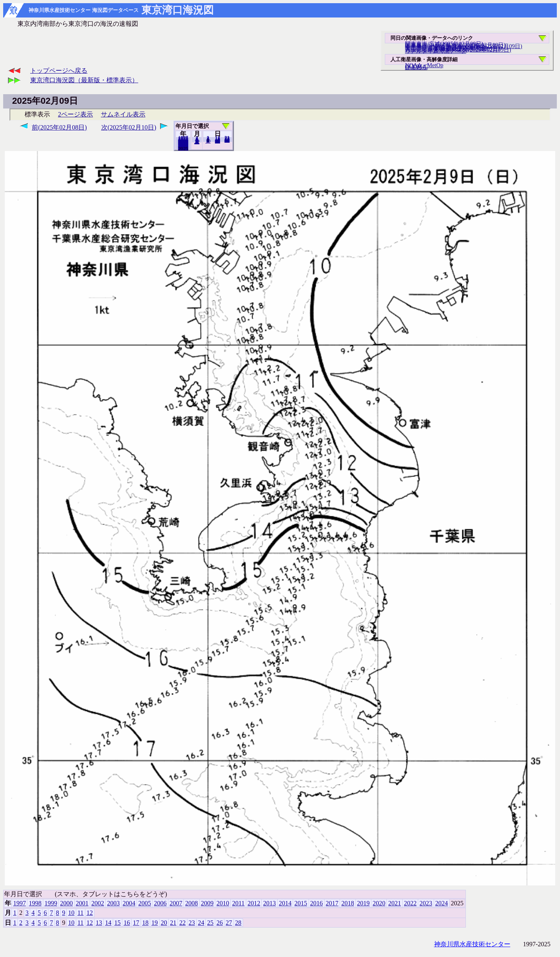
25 (210, 923)
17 (136, 923)
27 (229, 923)
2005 (145, 903)
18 (145, 923)
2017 (332, 903)
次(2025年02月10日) (129, 127)
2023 (426, 903)
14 (108, 923)
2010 (223, 903)
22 (182, 923)
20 (217, 141)
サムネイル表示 (123, 114)
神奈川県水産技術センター (472, 944)
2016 (317, 903)
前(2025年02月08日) (59, 127)
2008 (191, 903)
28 (227, 140)
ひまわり (416, 67)
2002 (98, 903)
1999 (51, 903)
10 (208, 141)
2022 (410, 903)
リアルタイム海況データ (436, 51)
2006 (160, 903)
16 (127, 923)
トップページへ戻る (59, 71)
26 (220, 923)
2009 (207, 903)
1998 (35, 903)
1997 (19, 903)
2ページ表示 (75, 114)
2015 (301, 903)
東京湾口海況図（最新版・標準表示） (84, 80)
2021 (395, 903)
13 (99, 923)
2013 (270, 903)
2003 (113, 903)
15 (118, 923)
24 (201, 923)
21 (173, 923)
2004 (129, 903)
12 (197, 142)
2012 (254, 903)
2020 (379, 903)
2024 (183, 148)
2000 (66, 903)
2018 (348, 903)
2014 (285, 903)
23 (192, 923)
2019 (363, 903)
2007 (176, 903)
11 (80, 913)
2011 (238, 903)
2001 (82, 903)
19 (154, 923)
